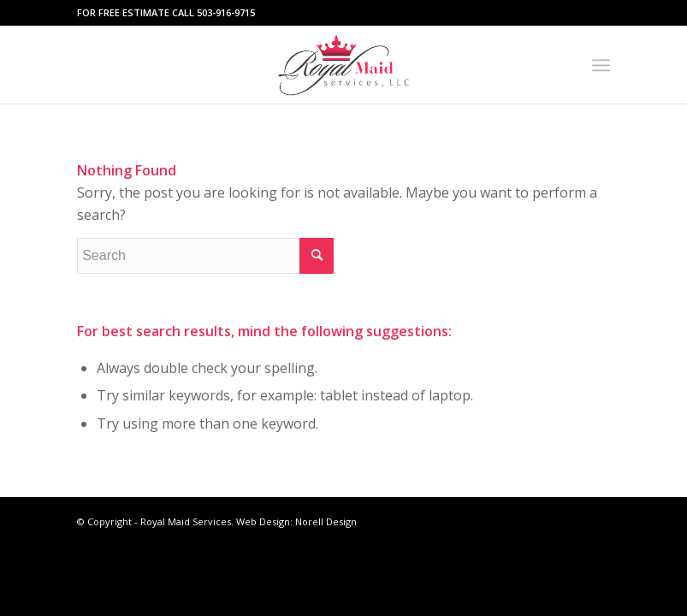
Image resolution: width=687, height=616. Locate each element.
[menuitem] (601, 65)
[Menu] (601, 65)
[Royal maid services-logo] (344, 65)
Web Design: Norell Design (296, 521)
